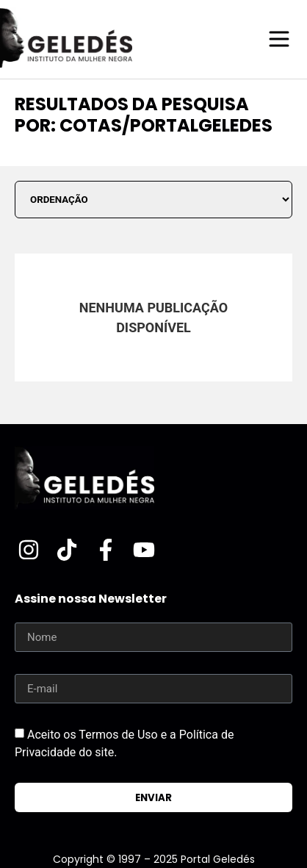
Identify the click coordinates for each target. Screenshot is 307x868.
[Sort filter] (153, 200)
